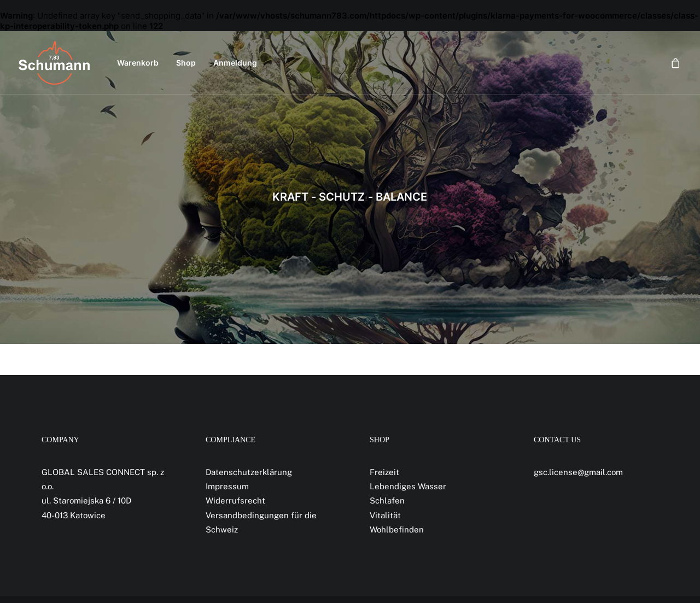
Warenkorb (138, 63)
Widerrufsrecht (235, 500)
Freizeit (384, 472)
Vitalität (385, 515)
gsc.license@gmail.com (578, 472)
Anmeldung (235, 63)
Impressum (227, 486)
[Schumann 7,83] (54, 63)
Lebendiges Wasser (408, 486)
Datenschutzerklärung (249, 472)
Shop (186, 63)
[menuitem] (138, 63)
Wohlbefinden (397, 529)
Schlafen (387, 500)
